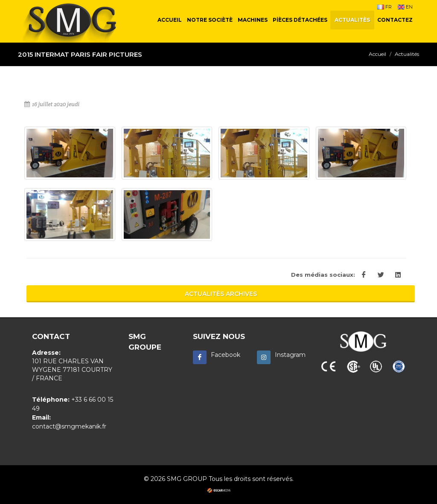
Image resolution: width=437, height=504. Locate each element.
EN (405, 7)
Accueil (377, 54)
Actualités (407, 54)
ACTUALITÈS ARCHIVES (221, 294)
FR (385, 7)
